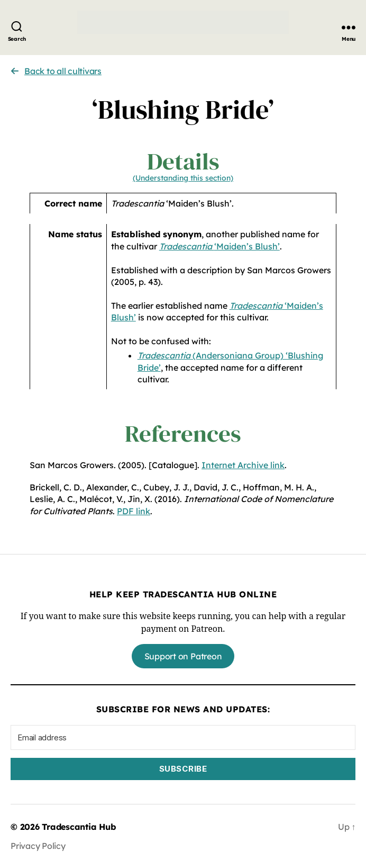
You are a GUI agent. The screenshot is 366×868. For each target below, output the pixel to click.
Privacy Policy (38, 846)
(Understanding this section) (183, 178)
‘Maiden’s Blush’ (219, 246)
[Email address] (183, 737)
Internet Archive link (243, 465)
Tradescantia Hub (79, 827)
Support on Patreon (183, 656)
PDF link (134, 511)
